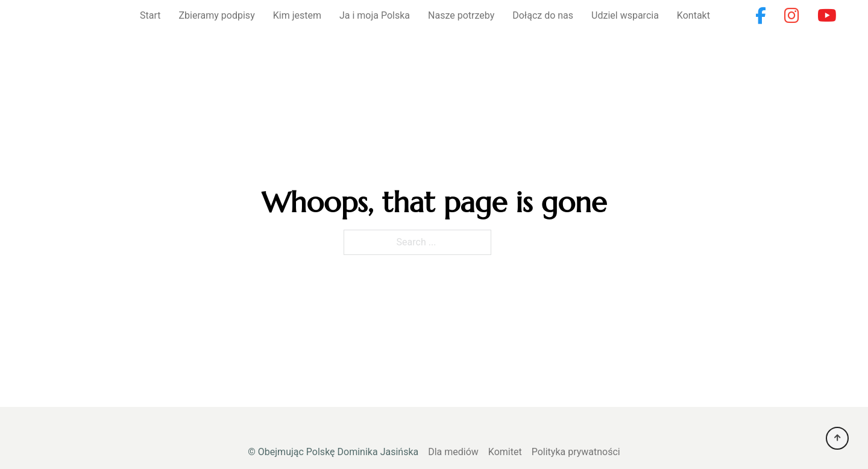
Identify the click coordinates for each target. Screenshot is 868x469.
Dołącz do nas (543, 15)
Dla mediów (453, 452)
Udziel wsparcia (625, 15)
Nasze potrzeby (461, 15)
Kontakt (693, 15)
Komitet (505, 452)
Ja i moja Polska (375, 15)
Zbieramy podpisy (217, 15)
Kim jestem (297, 15)
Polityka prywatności (576, 452)
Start (150, 15)
